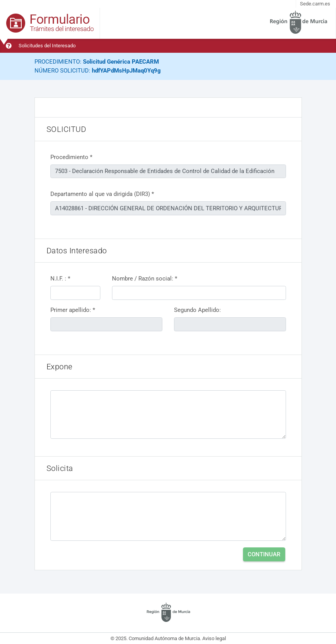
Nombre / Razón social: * (145, 279)
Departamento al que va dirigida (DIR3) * (102, 194)
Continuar (264, 554)
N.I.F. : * (60, 279)
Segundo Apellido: (197, 310)
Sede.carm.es (315, 4)
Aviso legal (214, 638)
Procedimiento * (71, 157)
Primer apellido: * (73, 310)
